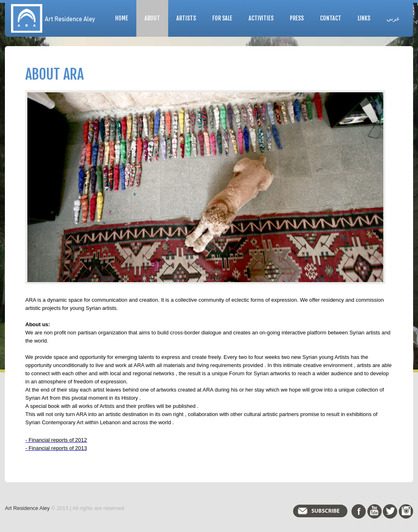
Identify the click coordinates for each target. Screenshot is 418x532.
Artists (186, 18)
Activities (261, 18)
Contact (331, 18)
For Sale (222, 18)
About (152, 18)
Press (297, 18)
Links (364, 18)
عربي (393, 18)
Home (122, 18)
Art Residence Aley (27, 508)
